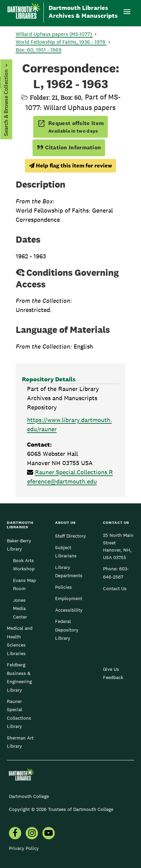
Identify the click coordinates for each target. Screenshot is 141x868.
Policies (63, 587)
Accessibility (69, 610)
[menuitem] (15, 834)
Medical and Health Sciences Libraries (20, 641)
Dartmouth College (29, 796)
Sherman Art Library (20, 742)
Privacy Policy (24, 848)
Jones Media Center (20, 608)
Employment (69, 598)
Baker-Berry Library (19, 545)
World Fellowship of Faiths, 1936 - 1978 (61, 42)
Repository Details (49, 379)
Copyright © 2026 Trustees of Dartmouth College (61, 809)
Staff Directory (70, 536)
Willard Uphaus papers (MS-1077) (54, 34)
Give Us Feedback (113, 673)
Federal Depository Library (67, 630)
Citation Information (69, 147)
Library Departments (69, 571)
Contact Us (115, 588)
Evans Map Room (24, 584)
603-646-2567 (116, 573)
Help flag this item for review (70, 166)
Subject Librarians (66, 552)
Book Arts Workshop (24, 565)
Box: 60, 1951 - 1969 (39, 50)
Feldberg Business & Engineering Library (19, 677)
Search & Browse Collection (6, 103)
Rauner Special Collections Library (19, 714)
